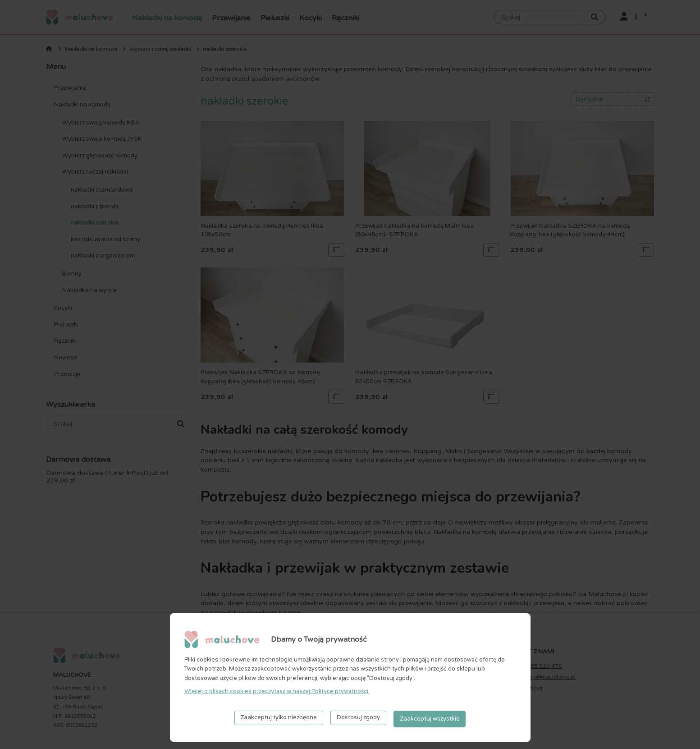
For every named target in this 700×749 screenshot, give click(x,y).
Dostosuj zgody (358, 720)
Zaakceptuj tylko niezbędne (279, 720)
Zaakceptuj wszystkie (430, 720)
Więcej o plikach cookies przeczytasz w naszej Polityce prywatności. (277, 694)
